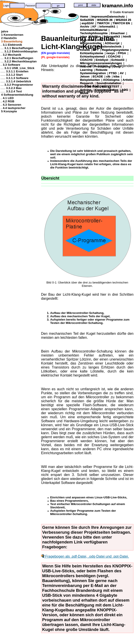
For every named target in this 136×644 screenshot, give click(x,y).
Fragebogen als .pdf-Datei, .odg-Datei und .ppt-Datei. (85, 556)
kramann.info (117, 6)
